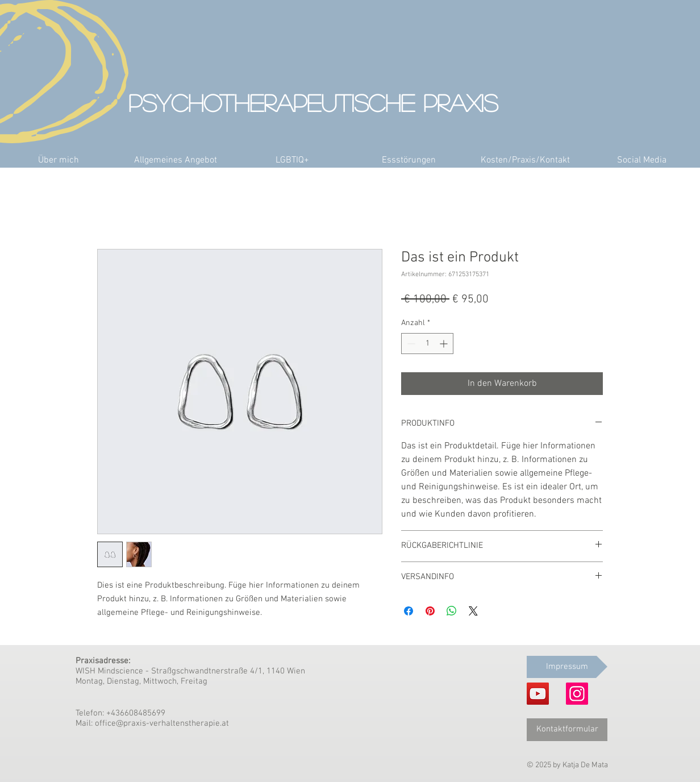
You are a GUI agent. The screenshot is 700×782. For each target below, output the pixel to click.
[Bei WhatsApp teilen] (452, 611)
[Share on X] (473, 611)
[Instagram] (577, 694)
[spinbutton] (427, 344)
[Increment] (445, 344)
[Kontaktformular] (567, 730)
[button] (176, 160)
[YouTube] (538, 694)
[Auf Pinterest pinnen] (430, 611)
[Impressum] (567, 667)
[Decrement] (410, 344)
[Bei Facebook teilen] (409, 611)
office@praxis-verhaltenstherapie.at (162, 723)
